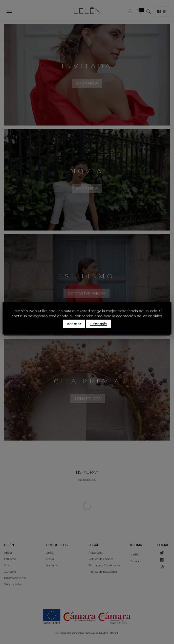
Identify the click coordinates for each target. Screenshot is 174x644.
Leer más (99, 324)
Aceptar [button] (74, 324)
